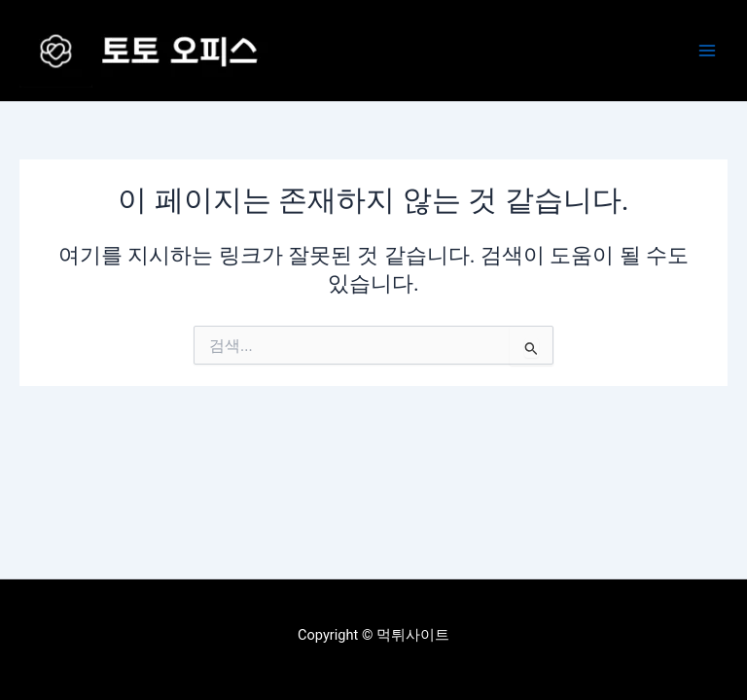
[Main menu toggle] (707, 51)
